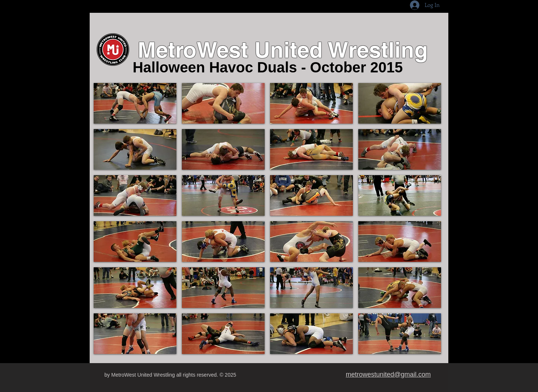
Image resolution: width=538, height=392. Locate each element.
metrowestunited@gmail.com (388, 374)
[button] (135, 103)
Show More (267, 361)
